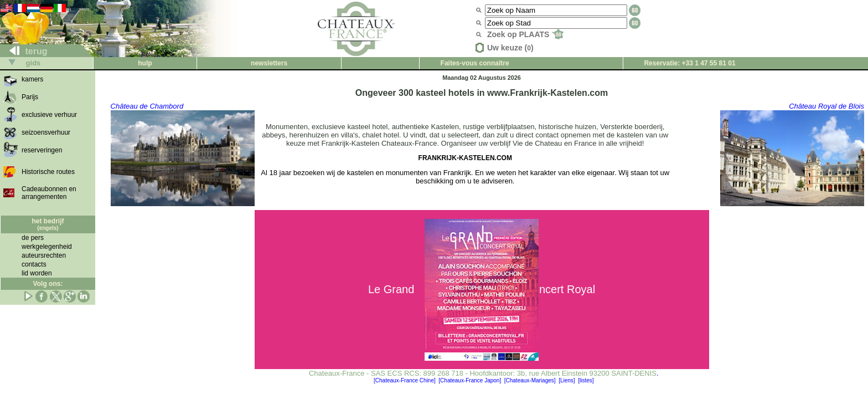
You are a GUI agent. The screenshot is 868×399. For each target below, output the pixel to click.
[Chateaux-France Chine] (405, 380)
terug (24, 51)
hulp (145, 63)
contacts (34, 264)
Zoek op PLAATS (525, 34)
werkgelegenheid (47, 247)
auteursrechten (44, 255)
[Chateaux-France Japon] (470, 380)
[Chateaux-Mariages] (530, 380)
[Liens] (567, 380)
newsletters (269, 63)
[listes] (586, 380)
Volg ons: (48, 284)
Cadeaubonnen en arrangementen (49, 193)
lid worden (37, 273)
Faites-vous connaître (475, 63)
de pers (33, 238)
